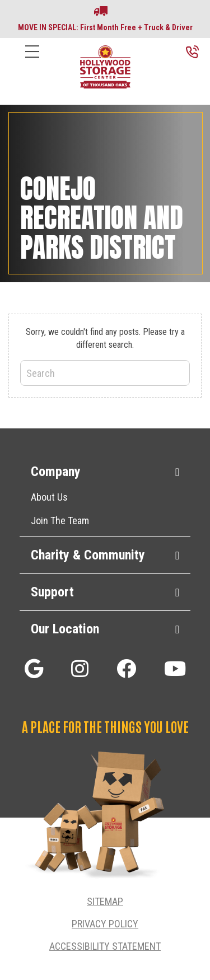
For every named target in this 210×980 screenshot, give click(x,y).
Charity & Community (88, 555)
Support (52, 592)
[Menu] (32, 60)
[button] (34, 668)
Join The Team (60, 521)
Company (56, 472)
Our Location (65, 629)
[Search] (105, 373)
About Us (49, 497)
